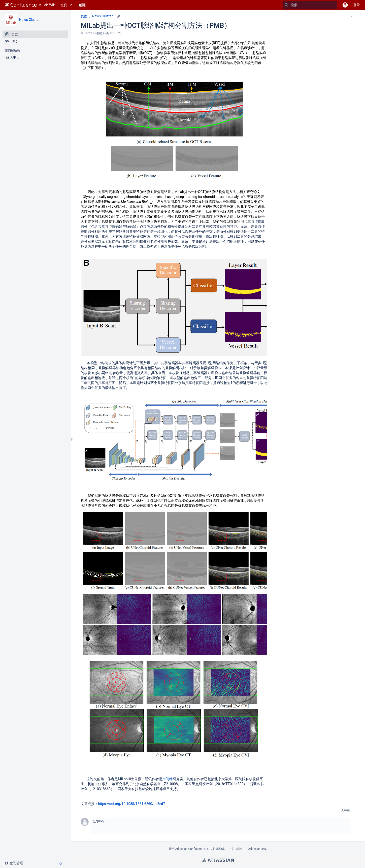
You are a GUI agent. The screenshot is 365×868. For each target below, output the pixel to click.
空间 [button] (64, 5)
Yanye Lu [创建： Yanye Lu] (90, 33)
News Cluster (29, 20)
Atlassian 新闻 (258, 849)
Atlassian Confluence (189, 849)
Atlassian (218, 860)
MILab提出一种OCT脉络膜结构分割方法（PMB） (156, 25)
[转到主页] (30, 5)
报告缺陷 (236, 849)
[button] (345, 5)
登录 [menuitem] (357, 5)
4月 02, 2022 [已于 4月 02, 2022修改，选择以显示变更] (113, 33)
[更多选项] (353, 16)
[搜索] (286, 5)
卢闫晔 (167, 779)
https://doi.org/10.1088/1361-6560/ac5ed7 (132, 804)
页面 (84, 16)
